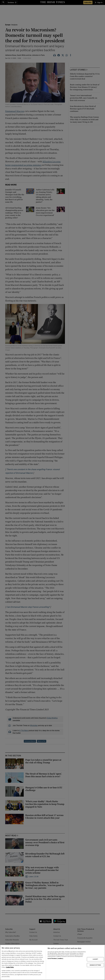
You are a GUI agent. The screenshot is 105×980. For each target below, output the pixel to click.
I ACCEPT (95, 959)
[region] (52, 962)
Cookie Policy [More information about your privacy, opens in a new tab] (10, 967)
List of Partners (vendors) (55, 958)
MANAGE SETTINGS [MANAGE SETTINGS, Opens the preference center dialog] (95, 965)
